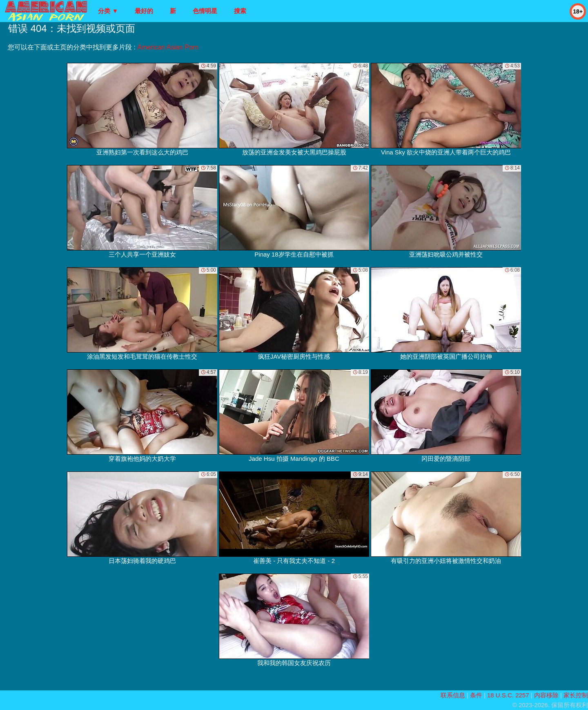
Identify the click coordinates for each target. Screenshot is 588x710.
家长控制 (576, 695)
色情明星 (205, 11)
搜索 (240, 11)
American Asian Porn (168, 47)
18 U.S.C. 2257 (508, 695)
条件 (476, 695)
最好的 (144, 11)
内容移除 (546, 695)
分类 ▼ (108, 11)
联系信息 (453, 695)
